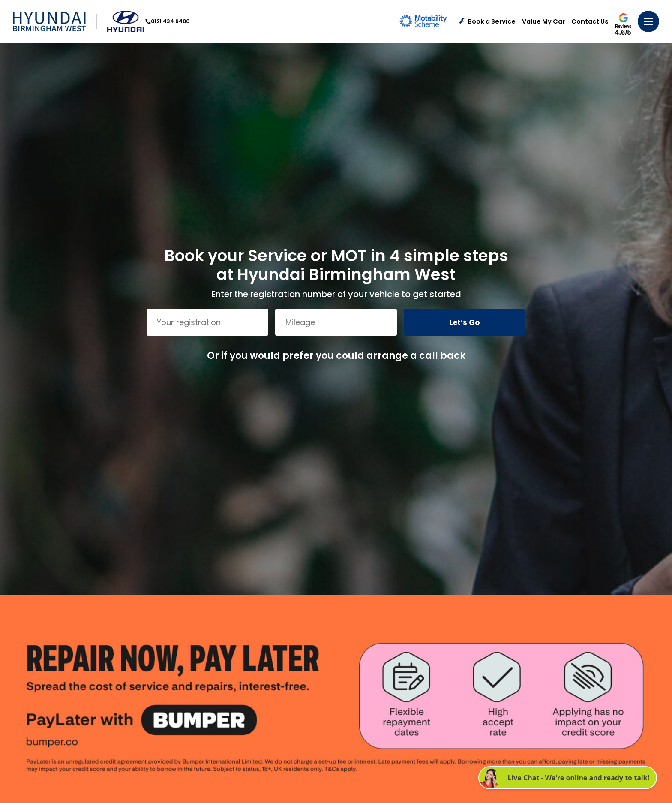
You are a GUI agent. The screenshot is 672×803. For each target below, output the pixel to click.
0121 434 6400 (167, 21)
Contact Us (590, 22)
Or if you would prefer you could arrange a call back (336, 356)
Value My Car (543, 22)
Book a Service (487, 22)
